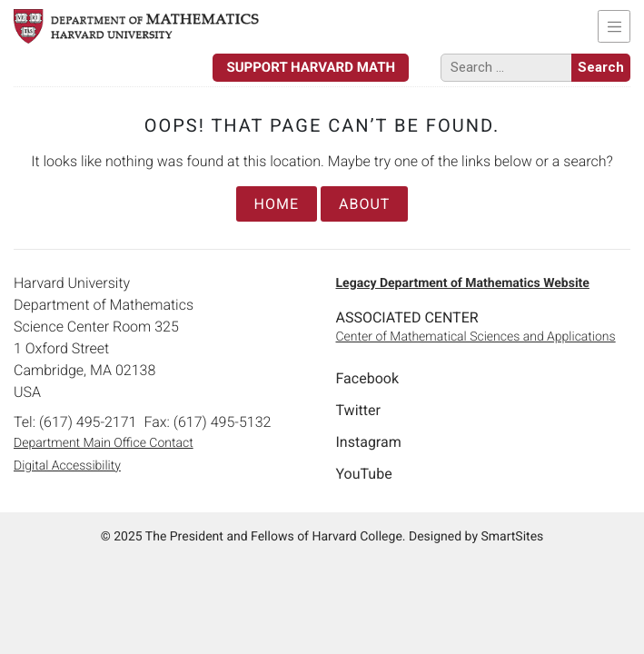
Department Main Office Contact (104, 443)
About (364, 204)
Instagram (369, 442)
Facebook (367, 378)
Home (277, 204)
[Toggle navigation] (614, 26)
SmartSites (512, 537)
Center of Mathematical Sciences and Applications (476, 337)
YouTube (364, 474)
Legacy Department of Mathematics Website (463, 283)
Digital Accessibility (67, 466)
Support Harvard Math (311, 67)
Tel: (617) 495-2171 (75, 422)
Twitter (358, 410)
